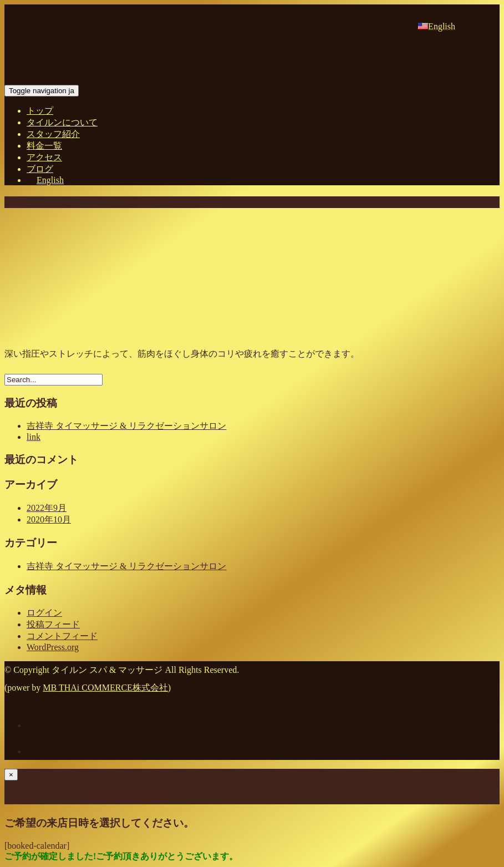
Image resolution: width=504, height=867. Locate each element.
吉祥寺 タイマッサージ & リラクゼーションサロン (126, 426)
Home (15, 202)
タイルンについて (62, 122)
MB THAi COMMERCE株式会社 (105, 688)
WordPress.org (53, 647)
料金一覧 (44, 146)
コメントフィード (62, 636)
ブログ (40, 169)
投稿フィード (53, 624)
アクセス (44, 157)
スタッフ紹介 (53, 134)
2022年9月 (47, 508)
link (34, 437)
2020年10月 (49, 519)
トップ (40, 111)
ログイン (44, 613)
